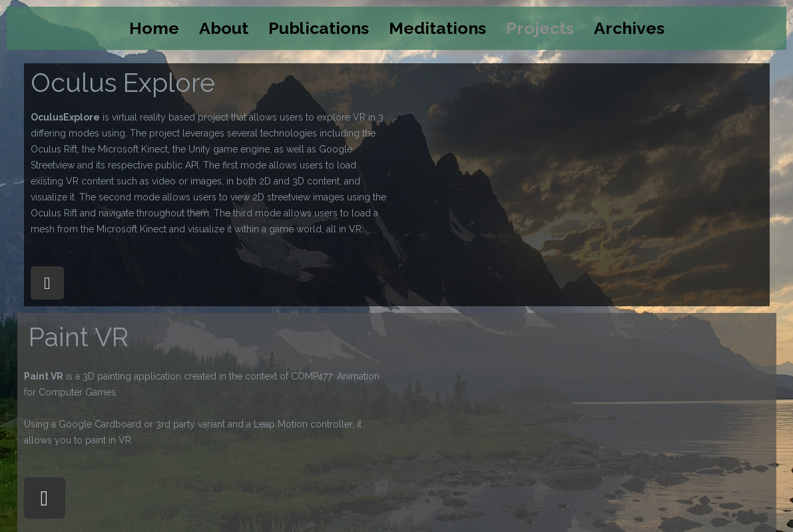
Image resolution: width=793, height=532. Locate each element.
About (224, 28)
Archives (629, 28)
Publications (319, 28)
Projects (540, 28)
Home (154, 28)
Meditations (437, 28)
